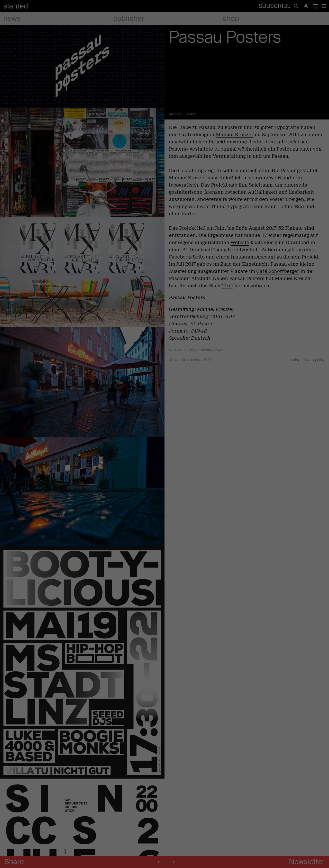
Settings (140, 402)
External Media (187, 435)
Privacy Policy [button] (169, 530)
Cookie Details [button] (149, 530)
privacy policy (117, 397)
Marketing (183, 399)
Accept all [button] (115, 478)
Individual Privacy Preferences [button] (164, 515)
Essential (182, 341)
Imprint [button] (185, 530)
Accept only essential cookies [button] (164, 496)
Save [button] (214, 478)
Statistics (182, 368)
